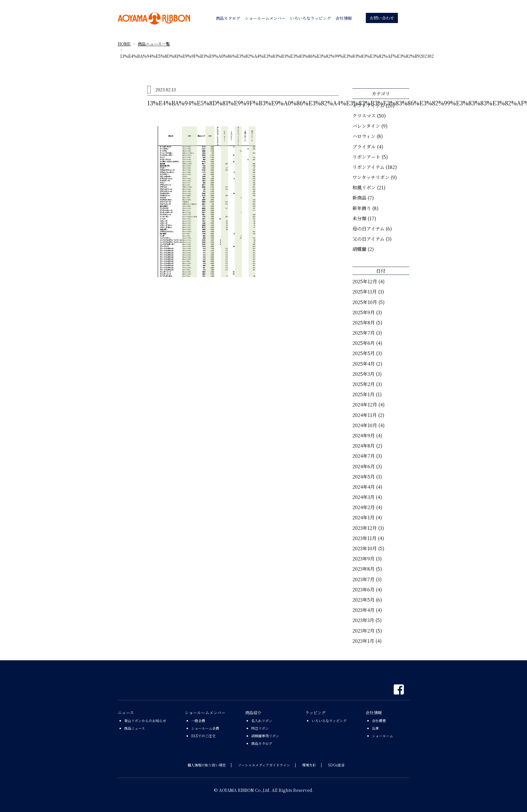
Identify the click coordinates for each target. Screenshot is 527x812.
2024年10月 (365, 425)
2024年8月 (364, 446)
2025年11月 (365, 292)
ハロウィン (364, 136)
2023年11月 (364, 538)
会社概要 (379, 721)
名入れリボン (262, 721)
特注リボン (260, 728)
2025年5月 (364, 353)
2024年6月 (364, 466)
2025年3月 (363, 374)
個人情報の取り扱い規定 (207, 765)
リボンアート (366, 157)
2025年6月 (364, 343)
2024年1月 (363, 517)
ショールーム (382, 736)
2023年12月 (365, 528)
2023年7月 (363, 579)
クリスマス (364, 116)
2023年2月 (363, 631)
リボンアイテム (368, 167)
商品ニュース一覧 (154, 44)
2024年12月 (365, 405)
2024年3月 (363, 497)
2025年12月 (365, 281)
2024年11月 (365, 415)
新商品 (359, 198)
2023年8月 (363, 569)
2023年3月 (363, 620)
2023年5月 (363, 600)
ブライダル (364, 147)
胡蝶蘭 (359, 249)
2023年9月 (363, 559)
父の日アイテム (368, 239)
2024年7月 (364, 456)
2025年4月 (364, 364)
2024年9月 (364, 435)
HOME (124, 44)
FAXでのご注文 (203, 736)
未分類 (359, 218)
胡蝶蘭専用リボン (265, 736)
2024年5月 (364, 477)
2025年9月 (364, 312)
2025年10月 (365, 302)
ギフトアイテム (368, 105)
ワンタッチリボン (371, 177)
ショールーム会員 (205, 728)
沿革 (375, 728)
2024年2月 (364, 507)
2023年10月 (365, 548)
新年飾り (362, 208)
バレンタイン (366, 126)
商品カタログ (262, 743)
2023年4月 (363, 610)
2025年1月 (363, 394)
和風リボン (364, 187)
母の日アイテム (368, 229)
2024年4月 (364, 487)
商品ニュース (135, 728)
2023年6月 (363, 590)
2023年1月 (363, 641)
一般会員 (198, 721)
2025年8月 (364, 323)
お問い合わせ (382, 18)
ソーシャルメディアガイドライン (264, 765)
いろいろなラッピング (329, 721)
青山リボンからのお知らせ (145, 721)
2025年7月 (364, 333)
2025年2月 (364, 384)
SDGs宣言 (336, 765)
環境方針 (309, 765)
